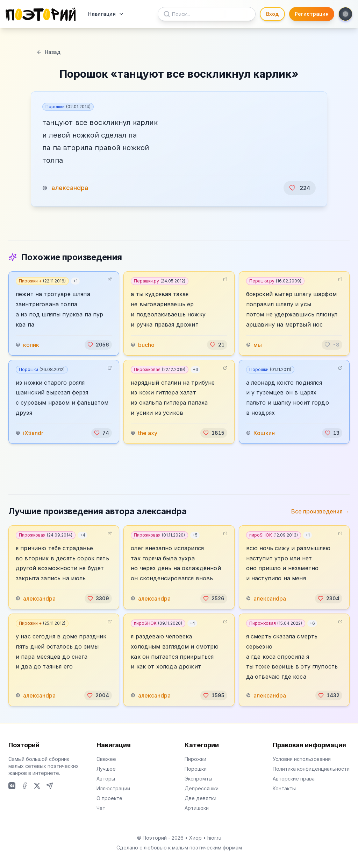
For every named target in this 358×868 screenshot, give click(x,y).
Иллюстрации (113, 788)
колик (31, 345)
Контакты (284, 788)
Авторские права (294, 779)
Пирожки (195, 759)
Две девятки (201, 798)
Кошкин (264, 433)
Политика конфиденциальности (311, 769)
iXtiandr (33, 433)
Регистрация (312, 14)
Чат (101, 808)
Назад (48, 52)
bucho (146, 345)
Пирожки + (42, 281)
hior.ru (214, 838)
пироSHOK (274, 535)
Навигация (106, 14)
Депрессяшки (202, 788)
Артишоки (197, 808)
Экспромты (198, 779)
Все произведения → (320, 511)
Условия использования (302, 759)
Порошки (68, 107)
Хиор (195, 838)
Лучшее (106, 769)
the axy (148, 433)
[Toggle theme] (345, 14)
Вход (272, 14)
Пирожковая (160, 369)
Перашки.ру (160, 281)
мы (258, 345)
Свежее (106, 759)
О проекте (109, 798)
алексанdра (70, 188)
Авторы (106, 779)
